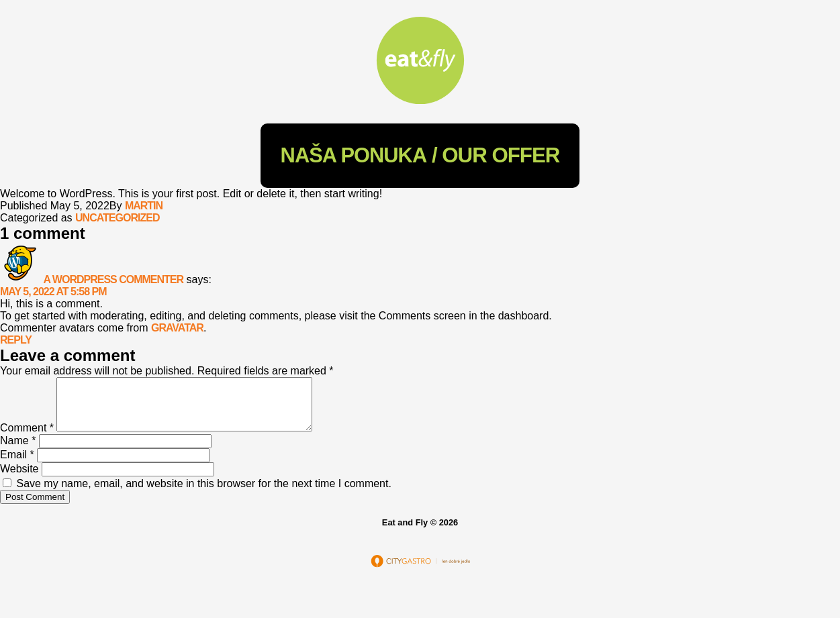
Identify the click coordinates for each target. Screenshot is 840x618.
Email (17, 465)
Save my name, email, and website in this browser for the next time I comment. (203, 494)
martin (144, 206)
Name (18, 451)
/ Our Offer (420, 155)
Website (19, 479)
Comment (27, 438)
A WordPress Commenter (113, 279)
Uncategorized (117, 218)
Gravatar (177, 328)
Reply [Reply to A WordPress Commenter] (16, 340)
